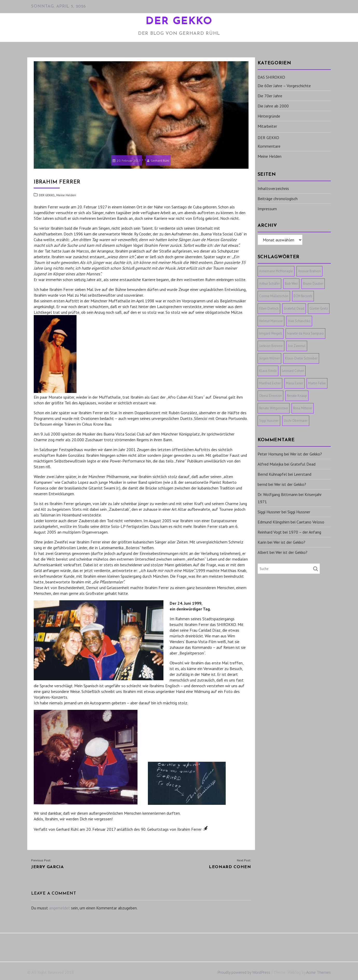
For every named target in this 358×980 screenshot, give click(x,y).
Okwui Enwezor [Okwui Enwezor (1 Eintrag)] (270, 396)
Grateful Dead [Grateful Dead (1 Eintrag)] (294, 308)
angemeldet (60, 908)
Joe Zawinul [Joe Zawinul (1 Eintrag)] (297, 346)
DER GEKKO (179, 22)
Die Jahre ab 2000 (273, 106)
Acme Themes (318, 972)
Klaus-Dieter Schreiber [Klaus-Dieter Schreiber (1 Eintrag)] (301, 358)
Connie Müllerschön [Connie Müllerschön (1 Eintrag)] (274, 296)
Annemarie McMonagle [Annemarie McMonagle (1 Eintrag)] (276, 271)
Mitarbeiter (267, 126)
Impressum (267, 209)
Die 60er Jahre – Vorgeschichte (284, 86)
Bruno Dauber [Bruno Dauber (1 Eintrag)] (313, 284)
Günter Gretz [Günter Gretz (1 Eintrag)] (319, 308)
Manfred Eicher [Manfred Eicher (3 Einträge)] (270, 383)
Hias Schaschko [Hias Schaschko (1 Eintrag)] (299, 321)
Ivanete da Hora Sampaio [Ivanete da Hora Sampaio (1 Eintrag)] (305, 333)
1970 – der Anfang (305, 532)
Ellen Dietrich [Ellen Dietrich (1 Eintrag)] (269, 308)
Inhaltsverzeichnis (273, 188)
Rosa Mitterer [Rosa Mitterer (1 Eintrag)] (303, 408)
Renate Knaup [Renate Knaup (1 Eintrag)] (297, 396)
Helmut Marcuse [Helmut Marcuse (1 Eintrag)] (271, 321)
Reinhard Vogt (270, 532)
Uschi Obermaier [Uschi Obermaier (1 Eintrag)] (296, 421)
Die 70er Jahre (270, 96)
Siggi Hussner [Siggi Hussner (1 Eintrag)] (269, 421)
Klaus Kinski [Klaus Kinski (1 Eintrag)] (268, 371)
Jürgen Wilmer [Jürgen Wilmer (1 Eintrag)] (269, 358)
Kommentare (269, 146)
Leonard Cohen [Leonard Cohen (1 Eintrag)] (293, 371)
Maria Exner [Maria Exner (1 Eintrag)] (294, 383)
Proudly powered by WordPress (244, 972)
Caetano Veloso (310, 522)
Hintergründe (269, 116)
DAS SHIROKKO (271, 77)
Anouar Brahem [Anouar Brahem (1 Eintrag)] (309, 271)
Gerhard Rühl (158, 161)
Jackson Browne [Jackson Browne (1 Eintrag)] (271, 346)
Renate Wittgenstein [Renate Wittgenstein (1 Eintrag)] (274, 408)
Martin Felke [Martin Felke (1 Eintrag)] (317, 383)
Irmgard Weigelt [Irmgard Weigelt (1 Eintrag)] (271, 333)
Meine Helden (66, 195)
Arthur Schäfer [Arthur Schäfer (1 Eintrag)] (269, 284)
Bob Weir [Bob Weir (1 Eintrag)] (291, 284)
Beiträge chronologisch (278, 199)
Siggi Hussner (269, 512)
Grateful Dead (303, 464)
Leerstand (303, 474)
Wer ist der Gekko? (306, 454)
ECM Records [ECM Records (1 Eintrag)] (303, 296)
